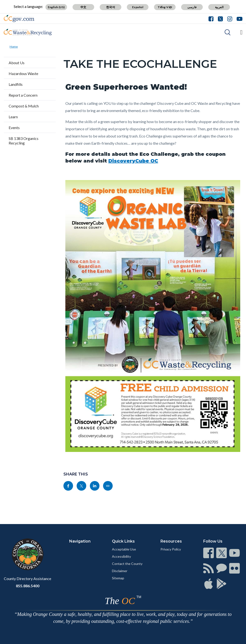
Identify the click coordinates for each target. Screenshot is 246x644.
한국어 (111, 7)
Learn (13, 117)
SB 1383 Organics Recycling (24, 141)
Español (138, 7)
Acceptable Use (124, 549)
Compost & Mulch (24, 106)
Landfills (16, 84)
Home (14, 47)
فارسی (192, 7)
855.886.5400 (28, 586)
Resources (171, 541)
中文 (83, 7)
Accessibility (121, 556)
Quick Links (123, 541)
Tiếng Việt (165, 7)
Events (14, 128)
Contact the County (127, 564)
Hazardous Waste (23, 73)
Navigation (80, 541)
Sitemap (118, 578)
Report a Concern (23, 95)
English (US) (56, 7)
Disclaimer (120, 571)
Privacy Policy (171, 549)
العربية (219, 7)
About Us (17, 63)
